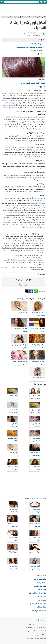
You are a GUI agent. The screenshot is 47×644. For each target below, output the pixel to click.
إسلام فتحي (27, 33)
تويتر (27, 291)
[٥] (12, 241)
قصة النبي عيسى (41, 583)
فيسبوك (31, 291)
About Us (44, 631)
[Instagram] (38, 620)
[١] (4, 107)
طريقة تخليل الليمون (40, 586)
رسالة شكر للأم (42, 607)
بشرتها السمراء (24, 208)
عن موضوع (32, 624)
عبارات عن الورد (42, 600)
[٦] (39, 252)
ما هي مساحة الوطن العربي (38, 604)
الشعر (35, 93)
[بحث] (38, 2)
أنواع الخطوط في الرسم (39, 611)
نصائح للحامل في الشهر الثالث (37, 593)
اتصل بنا (44, 624)
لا (21, 284)
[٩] (32, 269)
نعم (26, 284)
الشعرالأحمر (42, 203)
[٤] (5, 236)
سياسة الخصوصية (30, 627)
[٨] (35, 264)
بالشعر (24, 267)
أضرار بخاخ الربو (42, 590)
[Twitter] (41, 620)
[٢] (16, 140)
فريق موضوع (32, 631)
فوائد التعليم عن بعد (40, 579)
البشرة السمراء (34, 98)
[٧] (21, 257)
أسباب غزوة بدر (42, 597)
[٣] (5, 191)
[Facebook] (45, 620)
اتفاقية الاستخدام (42, 627)
